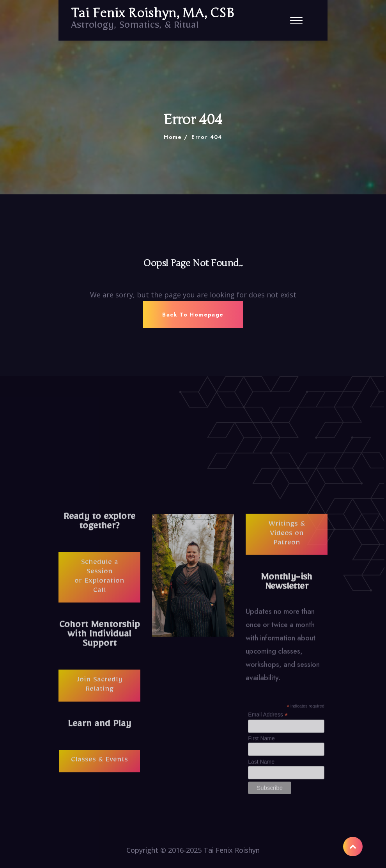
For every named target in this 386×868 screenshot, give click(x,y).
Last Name (261, 767)
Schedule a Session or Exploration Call (99, 582)
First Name (261, 743)
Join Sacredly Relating (100, 690)
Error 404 (207, 137)
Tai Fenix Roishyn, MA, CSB (152, 13)
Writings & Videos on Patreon (287, 539)
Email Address (268, 720)
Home (173, 137)
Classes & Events (99, 766)
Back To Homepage (193, 315)
